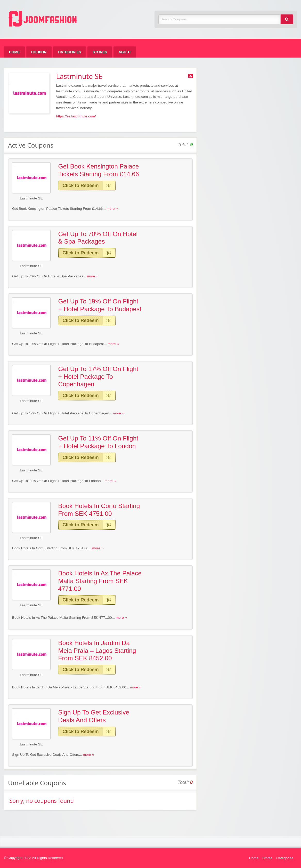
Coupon (39, 52)
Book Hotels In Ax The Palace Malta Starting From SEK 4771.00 (100, 581)
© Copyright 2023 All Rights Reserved (33, 858)
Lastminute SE (31, 198)
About (125, 52)
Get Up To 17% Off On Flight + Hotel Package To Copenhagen (98, 376)
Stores (100, 52)
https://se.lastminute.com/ (76, 116)
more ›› (112, 209)
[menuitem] (14, 52)
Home (14, 52)
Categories (70, 52)
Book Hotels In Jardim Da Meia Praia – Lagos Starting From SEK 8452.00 (97, 650)
